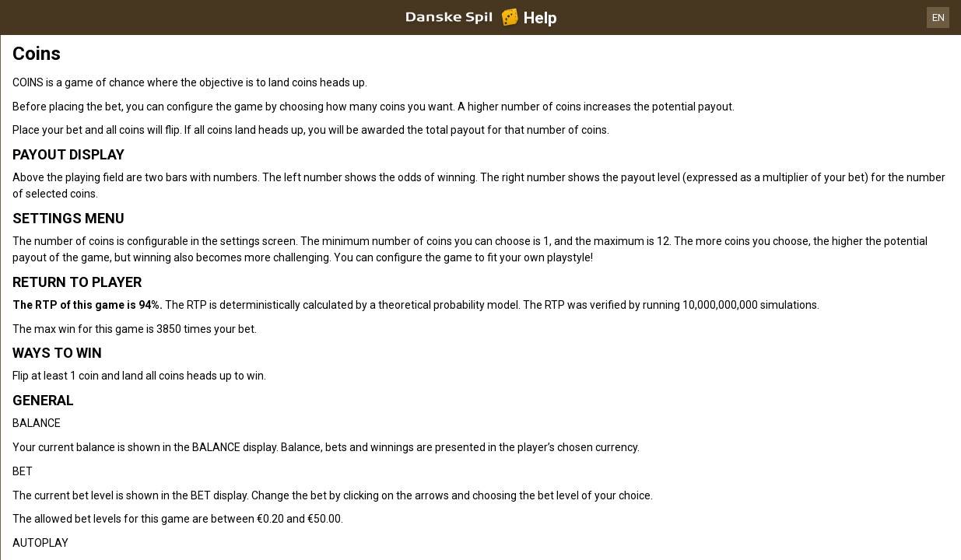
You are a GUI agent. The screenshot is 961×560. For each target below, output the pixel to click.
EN (938, 17)
